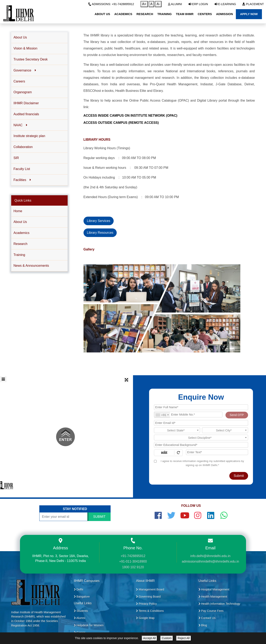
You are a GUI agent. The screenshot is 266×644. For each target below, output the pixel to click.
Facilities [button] (22, 180)
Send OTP (237, 415)
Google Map (145, 618)
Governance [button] (25, 70)
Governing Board (148, 597)
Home (18, 211)
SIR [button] (16, 158)
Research (20, 244)
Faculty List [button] (22, 169)
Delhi (79, 589)
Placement (253, 4)
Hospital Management (214, 589)
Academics (21, 233)
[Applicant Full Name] (201, 407)
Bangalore (82, 597)
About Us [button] (102, 14)
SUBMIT (99, 517)
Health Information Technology (219, 604)
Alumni (175, 4)
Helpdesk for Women (89, 625)
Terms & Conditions (150, 611)
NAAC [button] (20, 125)
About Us (20, 222)
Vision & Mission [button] (25, 48)
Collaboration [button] (23, 147)
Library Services (99, 221)
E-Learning (225, 4)
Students (81, 611)
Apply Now (249, 14)
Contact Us (207, 618)
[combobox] (162, 415)
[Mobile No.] (188, 415)
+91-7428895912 (133, 556)
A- (158, 4)
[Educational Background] (201, 445)
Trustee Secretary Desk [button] (30, 59)
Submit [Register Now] (239, 476)
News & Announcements (31, 266)
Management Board (150, 589)
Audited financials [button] (26, 114)
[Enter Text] (217, 452)
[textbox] (177, 430)
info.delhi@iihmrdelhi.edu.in (210, 556)
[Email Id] (201, 423)
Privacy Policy (146, 604)
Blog (203, 625)
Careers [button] (19, 81)
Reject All (184, 638)
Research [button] (145, 14)
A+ (144, 4)
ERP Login (198, 4)
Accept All (149, 638)
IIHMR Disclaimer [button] (26, 103)
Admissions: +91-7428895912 (111, 4)
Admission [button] (224, 14)
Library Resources (100, 233)
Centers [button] (205, 14)
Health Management (213, 597)
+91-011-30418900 (133, 561)
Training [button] (164, 14)
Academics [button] (123, 14)
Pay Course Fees (211, 611)
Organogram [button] (23, 92)
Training (19, 255)
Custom (167, 638)
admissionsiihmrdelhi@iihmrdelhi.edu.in (210, 561)
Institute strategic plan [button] (29, 136)
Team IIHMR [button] (185, 14)
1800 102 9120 (133, 567)
